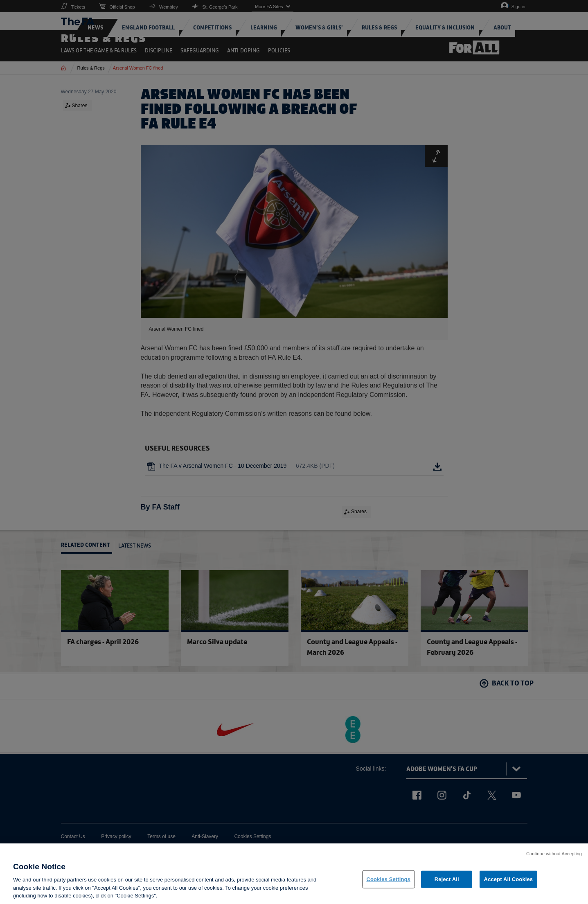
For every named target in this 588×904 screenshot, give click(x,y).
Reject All (447, 881)
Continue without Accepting (554, 855)
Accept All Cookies (509, 881)
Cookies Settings (388, 881)
